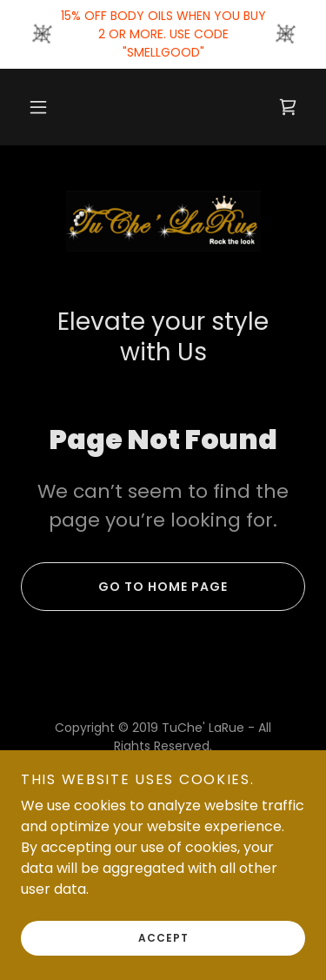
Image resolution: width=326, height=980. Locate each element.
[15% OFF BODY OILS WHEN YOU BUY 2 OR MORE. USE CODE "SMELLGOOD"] (163, 34)
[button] (38, 107)
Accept (163, 962)
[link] (288, 107)
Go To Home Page (124, 587)
